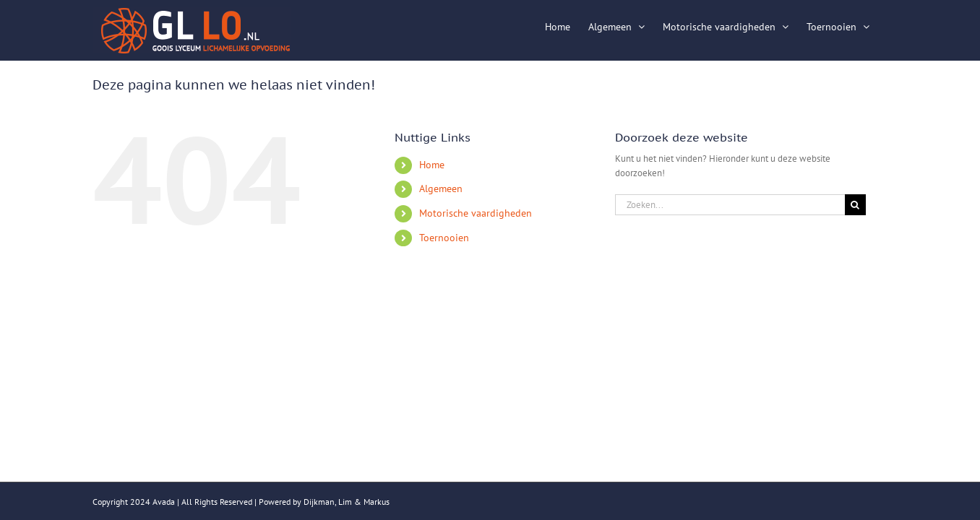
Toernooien (444, 238)
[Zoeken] (855, 205)
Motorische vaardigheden (476, 213)
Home (432, 165)
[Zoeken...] (730, 205)
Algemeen (441, 188)
